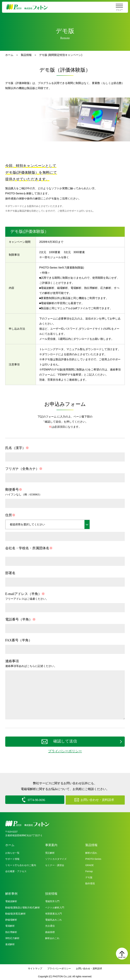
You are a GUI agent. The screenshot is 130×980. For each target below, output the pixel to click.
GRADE (90, 864)
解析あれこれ (52, 938)
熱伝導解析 (11, 931)
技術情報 (51, 893)
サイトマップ (35, 968)
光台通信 (50, 925)
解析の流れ (91, 852)
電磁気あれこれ (53, 919)
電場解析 (10, 925)
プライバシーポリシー (65, 751)
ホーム (9, 55)
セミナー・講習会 (55, 864)
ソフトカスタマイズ (56, 858)
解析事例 (11, 893)
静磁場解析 (11, 919)
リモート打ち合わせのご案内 (21, 864)
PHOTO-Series (93, 858)
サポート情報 (12, 858)
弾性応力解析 (12, 938)
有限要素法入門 (53, 913)
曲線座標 (50, 931)
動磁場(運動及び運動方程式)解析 (23, 907)
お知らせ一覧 (12, 852)
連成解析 (10, 944)
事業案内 (51, 844)
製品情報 (26, 55)
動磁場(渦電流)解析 (15, 913)
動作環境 (90, 883)
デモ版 (89, 877)
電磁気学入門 (52, 901)
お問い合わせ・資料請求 (89, 968)
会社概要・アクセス (16, 871)
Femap (89, 871)
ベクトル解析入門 (55, 907)
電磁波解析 (11, 901)
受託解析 (50, 852)
